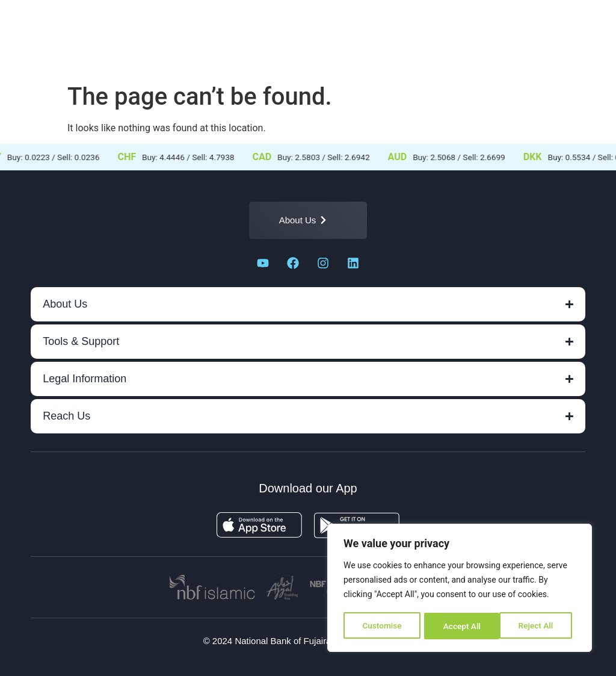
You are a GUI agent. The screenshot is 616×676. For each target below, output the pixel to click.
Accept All (538, 626)
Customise (382, 626)
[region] (460, 589)
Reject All (460, 626)
